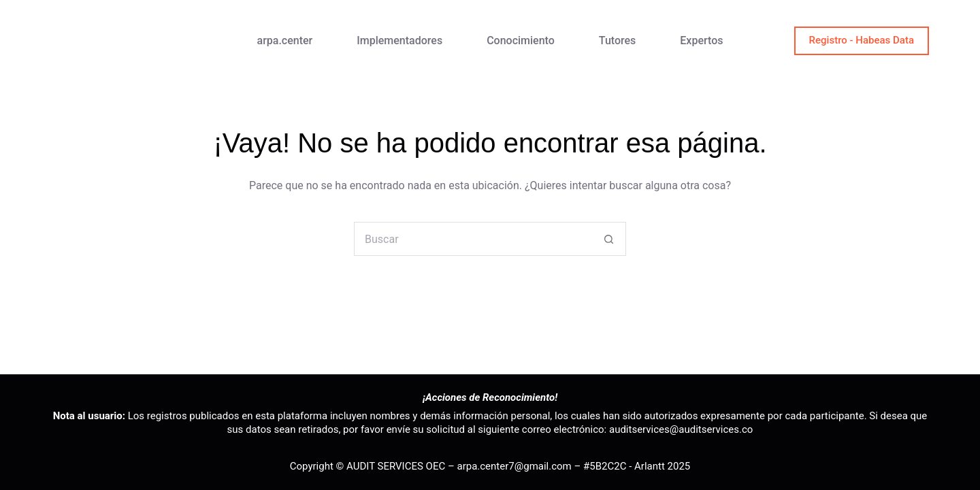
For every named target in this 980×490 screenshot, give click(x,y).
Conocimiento (521, 40)
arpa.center (285, 40)
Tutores (618, 40)
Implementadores (399, 40)
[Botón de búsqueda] (609, 239)
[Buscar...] (473, 239)
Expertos (701, 40)
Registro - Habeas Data (862, 40)
